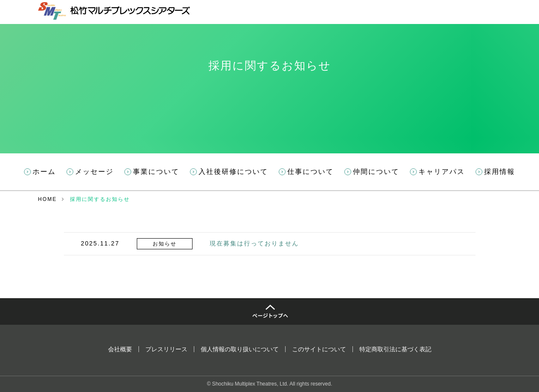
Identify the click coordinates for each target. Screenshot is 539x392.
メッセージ (94, 172)
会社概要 (120, 349)
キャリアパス (442, 172)
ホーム (44, 172)
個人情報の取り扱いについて (240, 349)
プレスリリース (166, 349)
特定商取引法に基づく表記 (395, 349)
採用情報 (500, 172)
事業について (156, 172)
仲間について (376, 172)
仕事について (310, 172)
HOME (48, 199)
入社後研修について (233, 172)
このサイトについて (319, 349)
